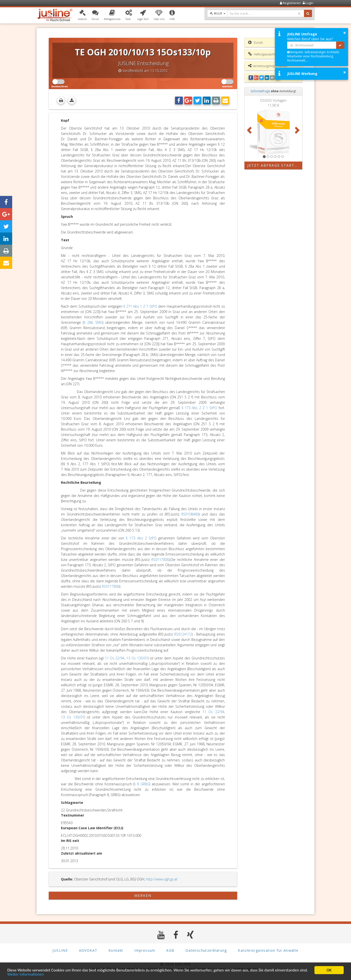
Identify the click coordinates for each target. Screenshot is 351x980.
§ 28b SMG (93, 322)
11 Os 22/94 (115, 658)
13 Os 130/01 (137, 658)
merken (143, 895)
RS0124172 (183, 634)
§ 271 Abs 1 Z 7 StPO (140, 306)
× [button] (345, 33)
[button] (82, 15)
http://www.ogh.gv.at (162, 879)
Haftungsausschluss (263, 54)
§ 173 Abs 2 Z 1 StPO (199, 408)
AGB (170, 951)
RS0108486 (190, 514)
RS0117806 (160, 560)
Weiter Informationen (26, 975)
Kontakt (116, 951)
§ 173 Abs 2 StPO (141, 538)
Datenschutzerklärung (206, 951)
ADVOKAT (88, 951)
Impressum (145, 951)
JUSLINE (60, 951)
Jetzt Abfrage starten (274, 165)
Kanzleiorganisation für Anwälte (268, 951)
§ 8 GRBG (142, 784)
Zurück (255, 42)
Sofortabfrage (260, 91)
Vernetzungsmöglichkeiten (268, 66)
